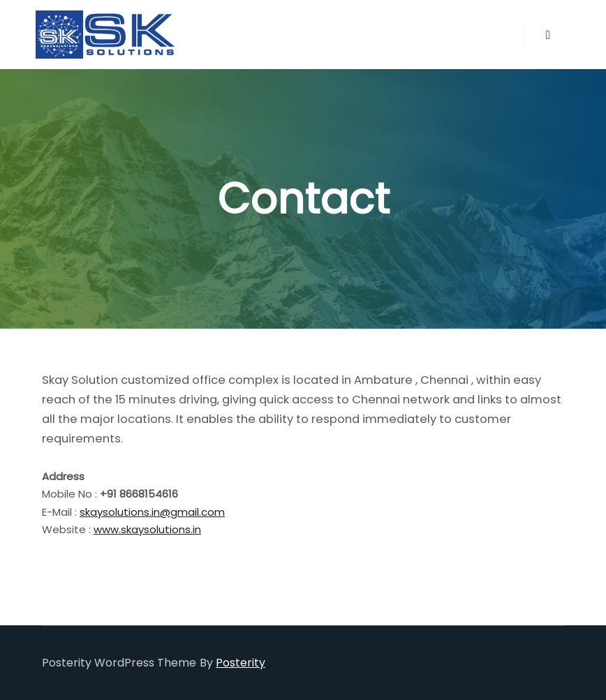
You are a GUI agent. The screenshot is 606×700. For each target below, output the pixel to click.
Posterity (241, 663)
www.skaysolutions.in (147, 529)
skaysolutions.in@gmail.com (152, 512)
